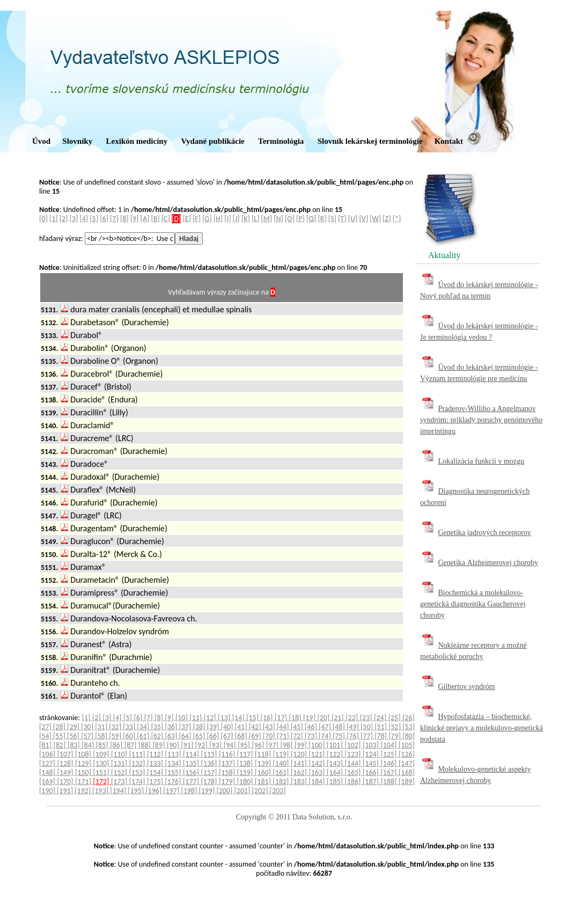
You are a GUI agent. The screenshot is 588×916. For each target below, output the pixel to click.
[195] (137, 791)
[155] (174, 772)
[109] (102, 754)
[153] (138, 772)
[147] (407, 763)
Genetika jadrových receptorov (485, 533)
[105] (407, 745)
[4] (84, 219)
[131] (120, 763)
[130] (102, 763)
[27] (46, 727)
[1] (54, 219)
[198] (190, 791)
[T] (342, 219)
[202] (261, 791)
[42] (256, 727)
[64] (186, 736)
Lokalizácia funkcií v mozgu (482, 461)
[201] (243, 791)
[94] (231, 745)
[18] (296, 718)
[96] (259, 745)
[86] (117, 745)
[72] (298, 736)
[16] (268, 718)
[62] (158, 736)
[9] (135, 219)
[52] (395, 727)
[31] (102, 727)
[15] (253, 718)
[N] (278, 219)
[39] (214, 727)
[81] (46, 745)
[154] (156, 772)
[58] (102, 736)
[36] (172, 727)
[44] (284, 727)
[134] (174, 763)
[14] (239, 718)
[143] (336, 763)
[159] (246, 772)
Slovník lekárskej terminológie (370, 141)
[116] (228, 754)
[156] (192, 772)
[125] (390, 754)
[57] (88, 736)
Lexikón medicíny (137, 141)
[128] (67, 763)
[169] (48, 782)
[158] (228, 772)
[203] (278, 791)
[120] (300, 754)
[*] (397, 219)
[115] (210, 754)
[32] (116, 727)
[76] (354, 736)
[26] (409, 718)
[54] (46, 736)
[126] (407, 754)
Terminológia (281, 141)
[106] (48, 754)
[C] (166, 219)
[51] (381, 727)
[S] (332, 219)
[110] (120, 754)
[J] (236, 219)
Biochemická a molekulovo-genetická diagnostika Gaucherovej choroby (473, 604)
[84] (89, 745)
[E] (186, 219)
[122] (336, 754)
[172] (102, 782)
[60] (130, 736)
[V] (363, 219)
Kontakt (449, 141)
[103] (372, 745)
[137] (228, 763)
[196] (154, 791)
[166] (372, 772)
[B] (155, 219)
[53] (409, 727)
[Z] (387, 219)
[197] (172, 791)
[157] (210, 772)
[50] (367, 727)
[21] (339, 718)
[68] (242, 736)
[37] (186, 727)
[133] (156, 763)
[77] (367, 736)
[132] (138, 763)
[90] (174, 745)
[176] (174, 782)
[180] (246, 782)
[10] (182, 718)
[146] (390, 763)
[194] (119, 791)
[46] (312, 727)
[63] (172, 736)
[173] (120, 782)
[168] (407, 772)
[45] (298, 727)
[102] (354, 745)
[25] (395, 718)
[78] (381, 736)
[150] (84, 772)
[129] (84, 763)
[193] (101, 791)
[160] (264, 772)
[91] (188, 745)
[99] (302, 745)
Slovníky (77, 141)
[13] (225, 718)
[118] (264, 754)
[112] (156, 754)
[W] (375, 219)
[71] (284, 736)
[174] (138, 782)
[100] (318, 745)
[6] (104, 219)
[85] (103, 745)
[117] (246, 754)
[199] (207, 791)
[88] (145, 745)
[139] (264, 763)
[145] (372, 763)
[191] (66, 791)
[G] (207, 219)
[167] (390, 772)
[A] (145, 219)
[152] (120, 772)
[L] (255, 219)
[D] (176, 219)
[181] (264, 782)
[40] (228, 727)
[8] (124, 219)
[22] (352, 718)
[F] (197, 219)
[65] (200, 736)
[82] (60, 745)
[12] (211, 718)
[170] (67, 782)
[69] (256, 736)
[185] (336, 782)
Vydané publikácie (212, 141)
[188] (390, 782)
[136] (210, 763)
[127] (48, 763)
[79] (395, 736)
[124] (372, 754)
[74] (326, 736)
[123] (354, 754)
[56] (74, 736)
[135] (192, 763)
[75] (340, 736)
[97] (273, 745)
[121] (318, 754)
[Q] (311, 219)
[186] (354, 782)
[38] (200, 727)
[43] (270, 727)
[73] (312, 736)
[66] (214, 736)
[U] (353, 219)
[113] (174, 754)
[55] (60, 736)
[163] (318, 772)
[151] (102, 772)
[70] (270, 736)
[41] (242, 727)
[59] (116, 736)
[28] (60, 727)
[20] (324, 718)
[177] (192, 782)
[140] (282, 763)
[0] (43, 219)
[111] (138, 754)
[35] (158, 727)
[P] (300, 219)
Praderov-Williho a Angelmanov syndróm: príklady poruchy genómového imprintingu (481, 420)
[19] (310, 718)
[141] (300, 763)
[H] (218, 219)
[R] (322, 219)
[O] (290, 219)
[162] (300, 772)
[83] (75, 745)
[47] (326, 727)
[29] (74, 727)
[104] (389, 745)
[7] (114, 219)
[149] (67, 772)
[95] (245, 745)
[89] (160, 745)
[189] (407, 782)
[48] (340, 727)
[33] (130, 727)
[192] (83, 791)
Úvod (41, 141)
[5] (94, 219)
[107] (67, 754)
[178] (210, 782)
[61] (144, 736)
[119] (282, 754)
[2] (64, 219)
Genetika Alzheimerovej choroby (488, 563)
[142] (318, 763)
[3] (74, 219)
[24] (381, 718)
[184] (318, 782)
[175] (156, 782)
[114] (192, 754)
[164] (336, 772)
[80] (409, 736)
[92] (202, 745)
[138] (246, 763)
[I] (227, 219)
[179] (228, 782)
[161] (282, 772)
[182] (282, 782)
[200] (225, 791)
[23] (367, 718)
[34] (144, 727)
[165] (354, 772)
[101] (336, 745)
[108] (84, 754)
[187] (372, 782)
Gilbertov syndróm (467, 687)
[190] (48, 791)
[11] (196, 718)
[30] (88, 727)
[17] (282, 718)
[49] (354, 727)
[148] (48, 772)
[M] (267, 219)
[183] (300, 782)
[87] (131, 745)
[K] (246, 219)
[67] (228, 736)
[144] (354, 763)
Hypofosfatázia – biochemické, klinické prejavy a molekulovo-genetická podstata (482, 728)
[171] (84, 782)
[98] (287, 745)
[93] (216, 745)
